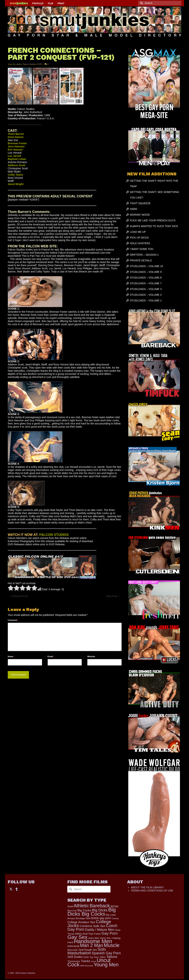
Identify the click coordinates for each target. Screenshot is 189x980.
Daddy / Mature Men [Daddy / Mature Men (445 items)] (100, 930)
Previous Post (20, 596)
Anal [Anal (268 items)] (70, 906)
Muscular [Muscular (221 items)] (72, 950)
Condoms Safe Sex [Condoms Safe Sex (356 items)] (92, 926)
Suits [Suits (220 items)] (86, 957)
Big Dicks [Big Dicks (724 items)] (100, 910)
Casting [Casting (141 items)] (115, 918)
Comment (13, 620)
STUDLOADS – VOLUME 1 (146, 300)
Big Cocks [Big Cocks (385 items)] (84, 910)
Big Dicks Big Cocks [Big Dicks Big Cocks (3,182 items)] (92, 912)
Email (51, 656)
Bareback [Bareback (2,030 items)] (100, 906)
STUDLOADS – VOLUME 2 (146, 295)
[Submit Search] (141, 3)
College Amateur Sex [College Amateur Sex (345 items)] (81, 922)
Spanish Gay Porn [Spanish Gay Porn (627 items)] (106, 953)
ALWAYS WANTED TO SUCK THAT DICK (154, 226)
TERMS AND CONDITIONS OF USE (152, 891)
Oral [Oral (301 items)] (81, 950)
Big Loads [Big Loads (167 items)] (111, 915)
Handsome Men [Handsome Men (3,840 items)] (93, 941)
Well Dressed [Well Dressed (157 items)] (87, 966)
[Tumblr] (17, 889)
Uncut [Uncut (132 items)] (93, 961)
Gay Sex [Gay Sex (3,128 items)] (77, 937)
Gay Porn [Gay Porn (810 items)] (110, 933)
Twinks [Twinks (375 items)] (86, 961)
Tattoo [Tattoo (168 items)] (103, 957)
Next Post (112, 596)
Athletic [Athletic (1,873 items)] (81, 906)
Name (11, 656)
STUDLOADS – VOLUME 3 (146, 289)
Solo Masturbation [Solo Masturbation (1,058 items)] (87, 951)
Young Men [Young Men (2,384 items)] (106, 965)
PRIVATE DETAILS (141, 260)
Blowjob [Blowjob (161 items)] (71, 918)
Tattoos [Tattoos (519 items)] (112, 957)
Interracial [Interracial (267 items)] (73, 946)
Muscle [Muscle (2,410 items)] (112, 945)
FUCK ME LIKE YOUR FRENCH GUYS (153, 220)
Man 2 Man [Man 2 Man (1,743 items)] (91, 945)
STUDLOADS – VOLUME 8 (146, 278)
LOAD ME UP (138, 232)
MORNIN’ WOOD (140, 215)
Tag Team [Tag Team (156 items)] (94, 957)
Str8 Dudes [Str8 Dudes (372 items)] (75, 957)
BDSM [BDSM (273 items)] (115, 906)
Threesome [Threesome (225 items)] (74, 961)
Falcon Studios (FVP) (32, 64)
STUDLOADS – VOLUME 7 (146, 283)
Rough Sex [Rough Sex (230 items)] (91, 950)
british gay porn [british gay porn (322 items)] (101, 918)
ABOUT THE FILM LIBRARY (147, 887)
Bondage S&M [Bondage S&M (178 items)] (83, 918)
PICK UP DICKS (139, 238)
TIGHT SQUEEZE (140, 203)
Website (91, 656)
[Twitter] (11, 889)
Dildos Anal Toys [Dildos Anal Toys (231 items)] (84, 934)
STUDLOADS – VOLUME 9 (146, 272)
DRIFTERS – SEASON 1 (144, 255)
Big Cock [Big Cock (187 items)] (72, 911)
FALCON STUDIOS (54, 535)
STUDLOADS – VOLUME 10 (147, 266)
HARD (134, 209)
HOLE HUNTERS (140, 243)
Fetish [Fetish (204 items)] (98, 934)
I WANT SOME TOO (142, 249)
